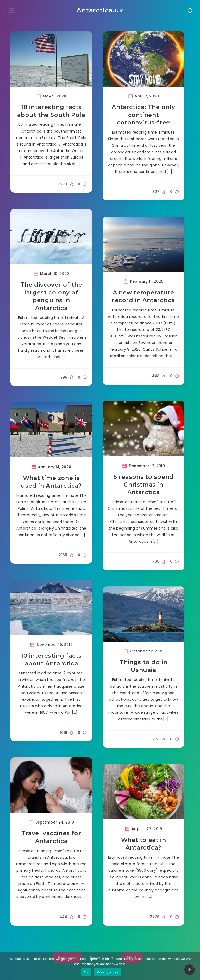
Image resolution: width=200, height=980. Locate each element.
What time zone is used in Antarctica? (51, 483)
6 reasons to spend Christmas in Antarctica (143, 486)
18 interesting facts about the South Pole (51, 112)
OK (86, 972)
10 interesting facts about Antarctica (51, 661)
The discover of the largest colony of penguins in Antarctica (51, 298)
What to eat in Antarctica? (143, 845)
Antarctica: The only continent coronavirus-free (143, 116)
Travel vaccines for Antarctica (51, 838)
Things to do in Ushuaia (143, 667)
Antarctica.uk (100, 9)
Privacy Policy (108, 972)
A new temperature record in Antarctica (143, 297)
